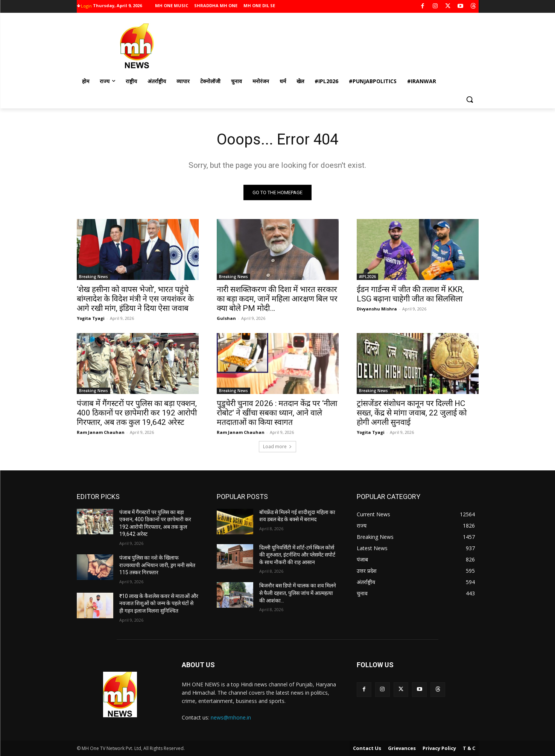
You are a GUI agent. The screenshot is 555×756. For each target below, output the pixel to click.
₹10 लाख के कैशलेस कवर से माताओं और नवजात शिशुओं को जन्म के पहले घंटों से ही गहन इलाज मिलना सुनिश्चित (159, 603)
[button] (470, 99)
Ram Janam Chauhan (101, 432)
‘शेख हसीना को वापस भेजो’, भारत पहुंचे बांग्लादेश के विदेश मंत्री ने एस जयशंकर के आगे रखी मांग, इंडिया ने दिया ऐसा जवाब (135, 299)
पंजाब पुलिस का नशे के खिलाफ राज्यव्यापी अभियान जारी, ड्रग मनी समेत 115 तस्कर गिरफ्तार (157, 565)
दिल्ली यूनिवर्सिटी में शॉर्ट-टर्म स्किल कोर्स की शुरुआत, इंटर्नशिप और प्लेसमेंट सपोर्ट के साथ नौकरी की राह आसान (297, 555)
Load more (277, 446)
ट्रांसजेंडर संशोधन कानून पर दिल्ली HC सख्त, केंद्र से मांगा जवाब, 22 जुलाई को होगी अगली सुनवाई (412, 413)
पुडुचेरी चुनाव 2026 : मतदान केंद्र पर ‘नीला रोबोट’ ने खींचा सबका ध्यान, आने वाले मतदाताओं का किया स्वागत (277, 413)
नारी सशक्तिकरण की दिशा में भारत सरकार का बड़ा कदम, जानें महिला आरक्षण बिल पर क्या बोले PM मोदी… (277, 299)
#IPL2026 (367, 277)
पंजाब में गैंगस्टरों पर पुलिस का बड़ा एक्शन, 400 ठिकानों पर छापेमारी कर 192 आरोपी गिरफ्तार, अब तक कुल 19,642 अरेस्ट (137, 413)
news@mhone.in (231, 717)
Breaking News (94, 277)
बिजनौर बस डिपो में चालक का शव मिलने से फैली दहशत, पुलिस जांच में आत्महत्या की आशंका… (298, 593)
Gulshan (226, 318)
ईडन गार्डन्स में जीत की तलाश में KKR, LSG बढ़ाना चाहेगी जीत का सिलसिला (410, 294)
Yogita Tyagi (91, 318)
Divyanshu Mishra (377, 309)
